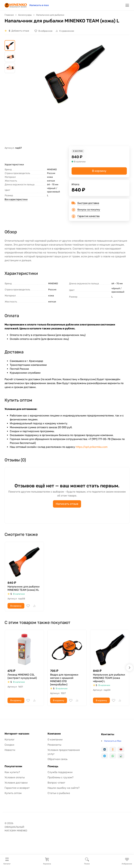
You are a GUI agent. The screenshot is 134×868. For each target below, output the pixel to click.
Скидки (9, 745)
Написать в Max (113, 741)
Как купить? (12, 772)
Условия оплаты (15, 777)
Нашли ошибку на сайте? (64, 788)
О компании (55, 740)
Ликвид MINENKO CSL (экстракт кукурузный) (22, 676)
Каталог (10, 740)
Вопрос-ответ (56, 783)
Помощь (53, 766)
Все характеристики (16, 199)
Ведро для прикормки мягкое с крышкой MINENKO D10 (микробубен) (64, 680)
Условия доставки (16, 783)
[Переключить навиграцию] (127, 5)
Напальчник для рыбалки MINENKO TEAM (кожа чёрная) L (109, 678)
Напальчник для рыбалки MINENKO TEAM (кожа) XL (24, 588)
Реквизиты (54, 745)
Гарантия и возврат (17, 788)
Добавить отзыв (20, 31)
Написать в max (39, 5)
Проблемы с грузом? (61, 777)
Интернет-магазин (17, 734)
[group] (75, 93)
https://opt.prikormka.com (92, 447)
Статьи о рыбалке (59, 793)
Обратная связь (58, 759)
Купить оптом (13, 793)
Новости (10, 750)
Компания (54, 734)
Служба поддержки (60, 772)
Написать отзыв (67, 504)
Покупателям (13, 766)
